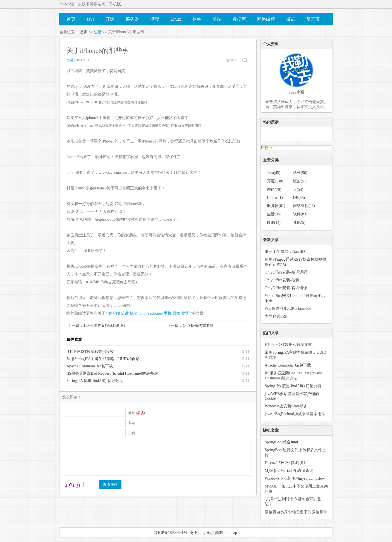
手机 (168, 313)
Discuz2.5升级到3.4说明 (285, 463)
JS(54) (298, 190)
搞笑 (134, 313)
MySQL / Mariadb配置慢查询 (289, 471)
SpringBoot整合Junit (281, 442)
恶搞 (176, 313)
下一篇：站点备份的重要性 (190, 326)
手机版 (115, 4)
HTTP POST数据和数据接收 (90, 352)
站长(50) (300, 173)
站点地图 (215, 533)
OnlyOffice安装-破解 (282, 280)
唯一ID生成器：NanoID (285, 252)
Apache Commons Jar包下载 (90, 366)
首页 (84, 32)
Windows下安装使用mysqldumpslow (295, 478)
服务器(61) (276, 206)
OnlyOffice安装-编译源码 (286, 272)
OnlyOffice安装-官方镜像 (286, 288)
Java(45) (274, 173)
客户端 (114, 313)
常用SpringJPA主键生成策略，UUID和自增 (103, 359)
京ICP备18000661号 (171, 533)
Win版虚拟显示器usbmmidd (288, 309)
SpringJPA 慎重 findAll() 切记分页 (95, 381)
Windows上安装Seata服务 (286, 406)
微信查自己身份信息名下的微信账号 (296, 512)
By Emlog (197, 533)
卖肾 (185, 313)
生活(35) (274, 214)
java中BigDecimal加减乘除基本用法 (295, 414)
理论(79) (274, 190)
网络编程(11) (304, 206)
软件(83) (300, 214)
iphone (144, 313)
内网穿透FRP (276, 316)
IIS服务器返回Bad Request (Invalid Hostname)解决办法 (112, 373)
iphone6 (156, 313)
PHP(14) (274, 223)
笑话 (125, 313)
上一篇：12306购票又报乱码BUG (96, 326)
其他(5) (299, 223)
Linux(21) (275, 198)
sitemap (231, 533)
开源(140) (275, 181)
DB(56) (299, 198)
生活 (98, 32)
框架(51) (300, 181)
